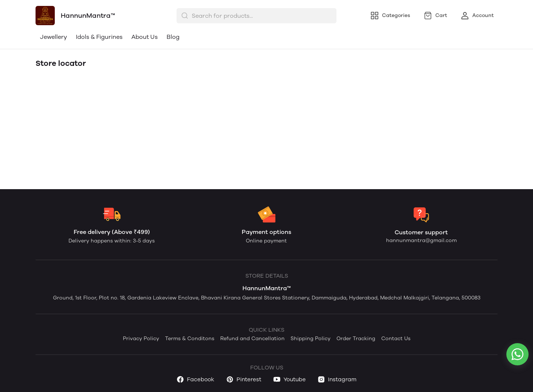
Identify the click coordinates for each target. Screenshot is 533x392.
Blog (173, 37)
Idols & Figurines (99, 37)
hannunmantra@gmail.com (421, 240)
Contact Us (396, 339)
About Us (145, 37)
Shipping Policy (311, 339)
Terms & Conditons (190, 339)
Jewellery (53, 37)
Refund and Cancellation (252, 339)
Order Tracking (356, 339)
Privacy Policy (141, 339)
